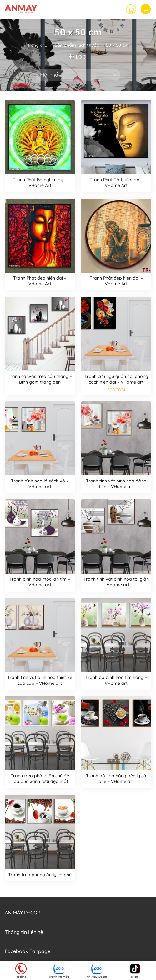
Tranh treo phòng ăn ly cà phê (40, 875)
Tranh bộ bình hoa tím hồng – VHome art (116, 680)
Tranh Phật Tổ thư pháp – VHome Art (116, 183)
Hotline (21, 971)
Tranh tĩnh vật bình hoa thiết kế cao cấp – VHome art (40, 680)
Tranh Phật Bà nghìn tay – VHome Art (40, 183)
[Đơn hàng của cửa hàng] (78, 75)
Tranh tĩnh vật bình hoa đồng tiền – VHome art (116, 484)
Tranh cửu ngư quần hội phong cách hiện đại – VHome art (116, 379)
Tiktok (135, 971)
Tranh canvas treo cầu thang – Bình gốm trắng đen (40, 379)
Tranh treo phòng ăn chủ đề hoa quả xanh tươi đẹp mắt (40, 779)
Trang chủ (37, 45)
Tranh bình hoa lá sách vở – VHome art (40, 484)
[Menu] (146, 9)
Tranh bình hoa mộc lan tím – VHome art (40, 582)
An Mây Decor (97, 971)
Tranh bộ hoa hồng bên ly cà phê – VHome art (116, 779)
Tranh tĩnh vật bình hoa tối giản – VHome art (116, 582)
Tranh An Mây (59, 971)
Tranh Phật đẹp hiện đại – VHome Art (40, 281)
